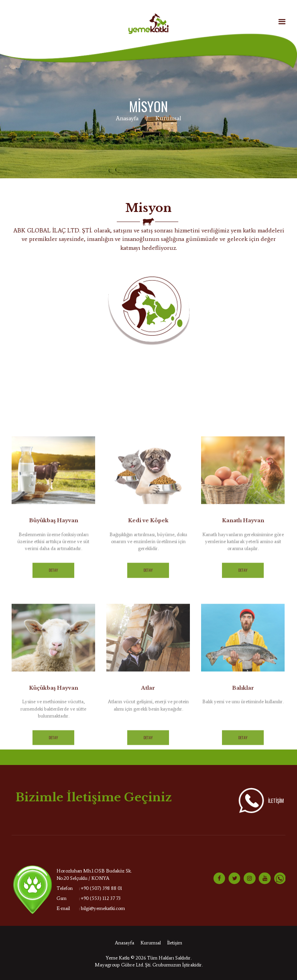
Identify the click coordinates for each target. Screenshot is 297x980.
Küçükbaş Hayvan (54, 827)
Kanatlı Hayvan (243, 660)
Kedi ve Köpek (148, 660)
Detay (53, 709)
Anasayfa (127, 118)
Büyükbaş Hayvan (54, 660)
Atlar (148, 827)
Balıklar (243, 827)
